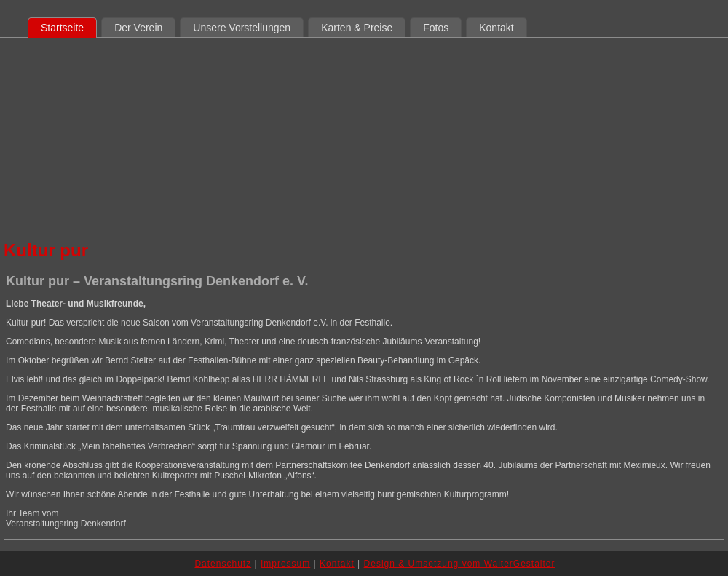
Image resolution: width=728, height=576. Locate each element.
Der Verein (138, 28)
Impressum (285, 564)
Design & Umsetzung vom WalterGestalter (460, 564)
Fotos (436, 28)
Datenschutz (223, 564)
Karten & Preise (357, 28)
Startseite (62, 28)
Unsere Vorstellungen (242, 28)
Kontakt (496, 28)
